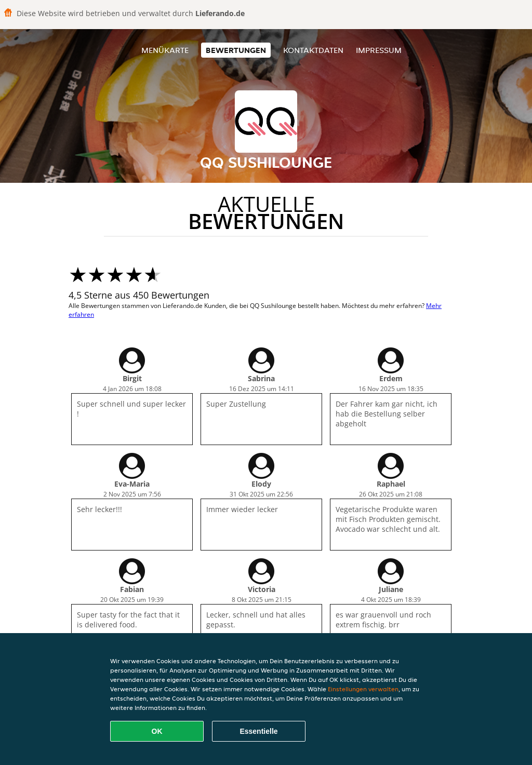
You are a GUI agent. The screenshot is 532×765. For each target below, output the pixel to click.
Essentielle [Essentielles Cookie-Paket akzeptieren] (258, 731)
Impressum (379, 50)
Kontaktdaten (313, 50)
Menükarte (165, 50)
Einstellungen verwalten (363, 689)
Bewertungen (236, 50)
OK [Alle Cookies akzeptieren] (157, 731)
